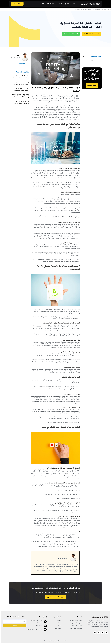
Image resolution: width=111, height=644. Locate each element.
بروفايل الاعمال (51, 4)
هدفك (73, 325)
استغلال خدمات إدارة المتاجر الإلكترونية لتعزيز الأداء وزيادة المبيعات (21, 104)
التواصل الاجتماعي (42, 106)
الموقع (67, 4)
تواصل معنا (17, 4)
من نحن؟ (74, 4)
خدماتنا (60, 4)
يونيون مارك (78, 541)
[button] (84, 56)
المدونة (42, 4)
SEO (50, 260)
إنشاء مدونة (77, 233)
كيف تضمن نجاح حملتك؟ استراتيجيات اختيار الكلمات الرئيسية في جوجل (20, 77)
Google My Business (41, 237)
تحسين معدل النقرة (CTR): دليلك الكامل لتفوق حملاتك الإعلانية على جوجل (20, 96)
